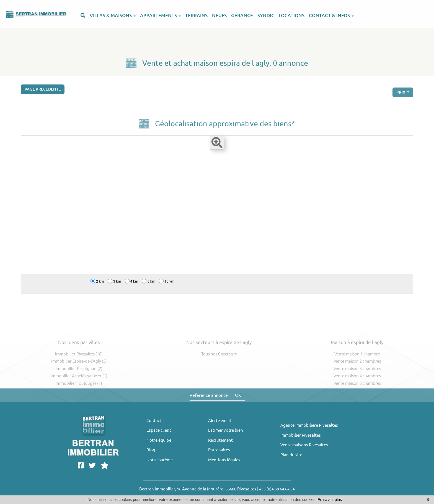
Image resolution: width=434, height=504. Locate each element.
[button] (83, 19)
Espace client (159, 430)
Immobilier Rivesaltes (301, 435)
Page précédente (43, 91)
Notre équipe (159, 440)
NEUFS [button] (219, 15)
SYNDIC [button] (266, 15)
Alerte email (219, 420)
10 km (167, 282)
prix (401, 96)
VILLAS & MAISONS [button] (113, 15)
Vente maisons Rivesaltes (304, 445)
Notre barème (160, 460)
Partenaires (219, 450)
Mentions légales (224, 460)
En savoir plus (330, 500)
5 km (148, 282)
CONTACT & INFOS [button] (331, 15)
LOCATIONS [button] (292, 15)
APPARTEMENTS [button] (160, 15)
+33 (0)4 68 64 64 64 (277, 489)
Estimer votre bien (226, 430)
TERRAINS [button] (196, 15)
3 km (114, 282)
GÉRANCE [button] (242, 15)
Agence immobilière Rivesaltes (309, 425)
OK (238, 395)
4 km (132, 282)
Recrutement (220, 440)
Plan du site (291, 455)
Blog (151, 450)
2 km (97, 282)
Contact (154, 420)
